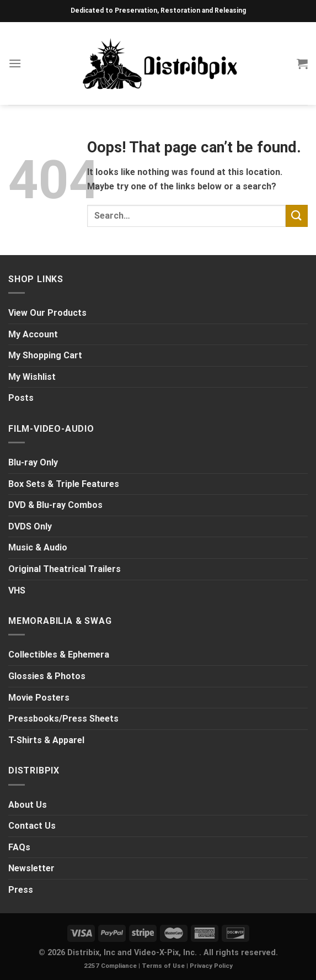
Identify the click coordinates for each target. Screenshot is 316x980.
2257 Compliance (110, 966)
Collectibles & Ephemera (59, 655)
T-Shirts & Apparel (46, 740)
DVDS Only (30, 526)
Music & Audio (38, 547)
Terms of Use (163, 966)
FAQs (19, 847)
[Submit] (297, 216)
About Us (28, 805)
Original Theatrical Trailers (65, 569)
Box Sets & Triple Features (64, 484)
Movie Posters (39, 698)
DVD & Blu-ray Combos (55, 505)
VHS (17, 590)
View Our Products (47, 313)
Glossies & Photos (47, 676)
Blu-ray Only (33, 462)
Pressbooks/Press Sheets (63, 719)
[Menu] (15, 63)
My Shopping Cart (45, 355)
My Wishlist (32, 377)
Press (21, 890)
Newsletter (31, 868)
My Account (33, 334)
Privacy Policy (211, 966)
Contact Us (32, 826)
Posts (21, 398)
